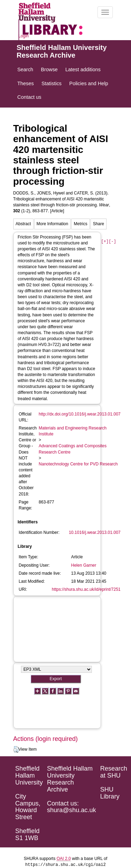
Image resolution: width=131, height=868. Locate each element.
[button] (16, 750)
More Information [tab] (53, 224)
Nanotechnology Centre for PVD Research (78, 464)
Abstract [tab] (23, 224)
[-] (112, 242)
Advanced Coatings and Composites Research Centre (73, 449)
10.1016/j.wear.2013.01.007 (95, 532)
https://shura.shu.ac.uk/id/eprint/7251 (86, 589)
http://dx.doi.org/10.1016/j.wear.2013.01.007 (80, 414)
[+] (105, 242)
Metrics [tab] (81, 224)
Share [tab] (99, 224)
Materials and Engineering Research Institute (73, 431)
